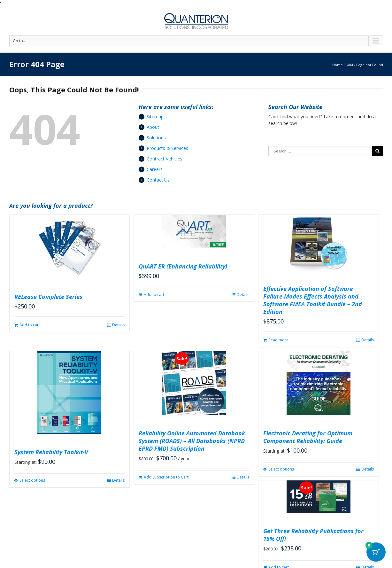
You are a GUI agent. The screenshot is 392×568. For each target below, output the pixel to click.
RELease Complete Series (48, 297)
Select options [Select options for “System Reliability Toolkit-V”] (32, 480)
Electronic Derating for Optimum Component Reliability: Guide (308, 437)
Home (338, 65)
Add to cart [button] (30, 325)
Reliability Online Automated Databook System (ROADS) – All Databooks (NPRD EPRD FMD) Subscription (192, 441)
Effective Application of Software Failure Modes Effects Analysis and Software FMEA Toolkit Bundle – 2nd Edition (313, 300)
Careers (155, 169)
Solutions (156, 138)
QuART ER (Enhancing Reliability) (183, 266)
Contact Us (158, 180)
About (153, 127)
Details (118, 325)
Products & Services (167, 148)
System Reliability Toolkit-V (51, 452)
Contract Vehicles (165, 159)
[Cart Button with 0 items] (376, 552)
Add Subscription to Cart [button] (166, 477)
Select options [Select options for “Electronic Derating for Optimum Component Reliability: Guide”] (281, 469)
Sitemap (155, 117)
